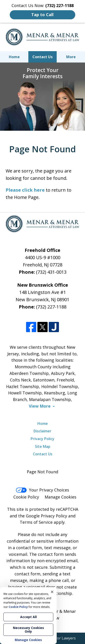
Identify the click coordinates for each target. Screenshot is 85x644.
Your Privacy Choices (42, 490)
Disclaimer (42, 431)
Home (14, 57)
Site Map (43, 446)
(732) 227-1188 (51, 307)
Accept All (28, 617)
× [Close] (52, 592)
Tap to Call (42, 15)
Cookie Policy (26, 497)
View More (40, 406)
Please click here (25, 190)
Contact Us (42, 57)
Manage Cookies (61, 497)
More (71, 57)
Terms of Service (36, 522)
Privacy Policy (42, 439)
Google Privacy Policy (46, 516)
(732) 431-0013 (51, 272)
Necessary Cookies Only (28, 630)
